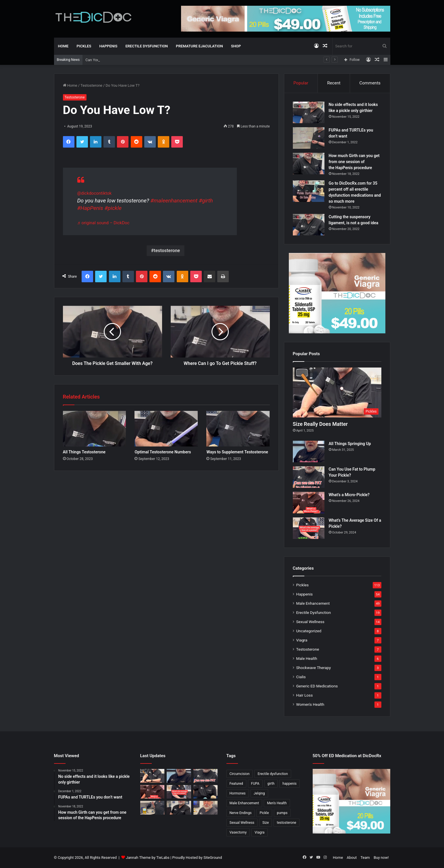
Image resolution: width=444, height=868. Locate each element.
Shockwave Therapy (314, 668)
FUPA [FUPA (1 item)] (255, 784)
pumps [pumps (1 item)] (282, 813)
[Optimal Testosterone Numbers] (166, 429)
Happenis (108, 46)
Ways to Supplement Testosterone (237, 452)
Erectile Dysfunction (147, 46)
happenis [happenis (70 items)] (290, 784)
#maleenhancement (174, 201)
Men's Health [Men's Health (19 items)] (277, 803)
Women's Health (310, 704)
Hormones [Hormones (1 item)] (238, 793)
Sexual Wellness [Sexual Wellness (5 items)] (242, 823)
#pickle (113, 208)
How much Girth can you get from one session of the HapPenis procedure (354, 162)
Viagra (302, 640)
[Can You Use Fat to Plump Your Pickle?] (309, 477)
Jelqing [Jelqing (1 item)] (259, 793)
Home (63, 46)
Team (365, 858)
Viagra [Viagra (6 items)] (260, 832)
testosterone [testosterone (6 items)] (286, 823)
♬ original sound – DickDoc (103, 223)
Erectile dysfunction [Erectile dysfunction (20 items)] (273, 774)
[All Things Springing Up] (309, 452)
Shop (236, 46)
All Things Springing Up (105, 60)
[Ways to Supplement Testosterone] (238, 429)
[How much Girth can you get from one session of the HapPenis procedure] (309, 164)
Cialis (301, 677)
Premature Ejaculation (199, 46)
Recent (334, 83)
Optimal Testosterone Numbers (163, 452)
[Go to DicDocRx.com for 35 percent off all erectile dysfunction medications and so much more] (309, 191)
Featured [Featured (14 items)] (236, 784)
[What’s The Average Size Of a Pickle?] (309, 528)
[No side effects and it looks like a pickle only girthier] (309, 112)
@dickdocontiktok (95, 193)
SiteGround (213, 858)
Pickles (84, 46)
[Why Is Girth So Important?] (206, 808)
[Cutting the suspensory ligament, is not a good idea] (309, 225)
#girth (206, 201)
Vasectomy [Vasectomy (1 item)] (238, 832)
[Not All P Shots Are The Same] (152, 808)
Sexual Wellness (310, 622)
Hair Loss (305, 695)
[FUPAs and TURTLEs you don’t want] (309, 138)
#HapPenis (90, 208)
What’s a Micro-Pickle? (349, 495)
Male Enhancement (313, 603)
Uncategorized (309, 631)
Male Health (307, 658)
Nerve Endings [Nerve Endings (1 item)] (241, 813)
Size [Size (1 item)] (266, 823)
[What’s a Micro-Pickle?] (309, 503)
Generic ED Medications (317, 686)
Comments (370, 83)
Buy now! (381, 858)
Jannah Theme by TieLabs (148, 858)
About (352, 858)
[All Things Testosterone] (95, 429)
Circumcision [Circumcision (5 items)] (240, 774)
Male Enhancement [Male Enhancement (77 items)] (244, 803)
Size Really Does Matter (320, 424)
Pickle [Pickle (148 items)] (264, 813)
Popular (301, 83)
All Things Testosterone (84, 452)
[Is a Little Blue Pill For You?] (206, 792)
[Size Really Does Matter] (337, 393)
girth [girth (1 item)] (271, 784)
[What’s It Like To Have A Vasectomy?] (179, 808)
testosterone (167, 251)
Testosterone (91, 85)
